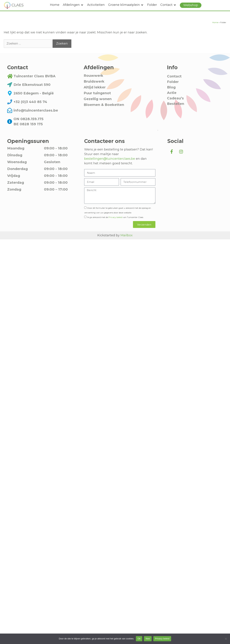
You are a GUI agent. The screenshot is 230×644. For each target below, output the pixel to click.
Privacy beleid (115, 225)
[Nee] (226, 639)
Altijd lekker (95, 95)
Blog (171, 95)
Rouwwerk (93, 83)
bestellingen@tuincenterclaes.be (110, 166)
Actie (172, 100)
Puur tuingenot (97, 100)
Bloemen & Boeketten (104, 112)
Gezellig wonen (98, 106)
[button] (73, 5)
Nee (148, 639)
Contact (174, 84)
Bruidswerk (94, 89)
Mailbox (127, 243)
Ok (139, 639)
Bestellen (176, 111)
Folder (173, 89)
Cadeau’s (175, 106)
